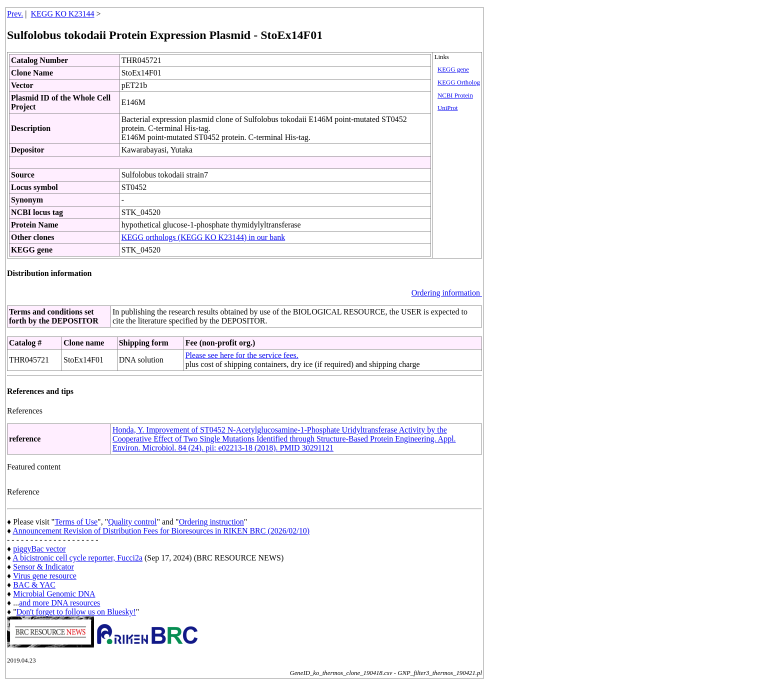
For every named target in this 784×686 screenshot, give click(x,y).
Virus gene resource (45, 576)
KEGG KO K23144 (63, 14)
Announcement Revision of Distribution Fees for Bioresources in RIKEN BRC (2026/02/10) (161, 531)
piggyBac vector (39, 549)
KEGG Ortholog (459, 82)
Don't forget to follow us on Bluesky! (76, 612)
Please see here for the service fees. (242, 355)
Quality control (132, 522)
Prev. (15, 14)
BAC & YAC (34, 585)
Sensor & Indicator (43, 567)
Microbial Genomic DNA (54, 594)
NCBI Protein (455, 95)
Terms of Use (76, 522)
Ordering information (447, 293)
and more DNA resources (59, 603)
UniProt (448, 108)
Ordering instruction (211, 522)
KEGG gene (453, 69)
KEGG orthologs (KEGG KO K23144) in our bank (203, 237)
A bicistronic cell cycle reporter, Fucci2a (77, 558)
